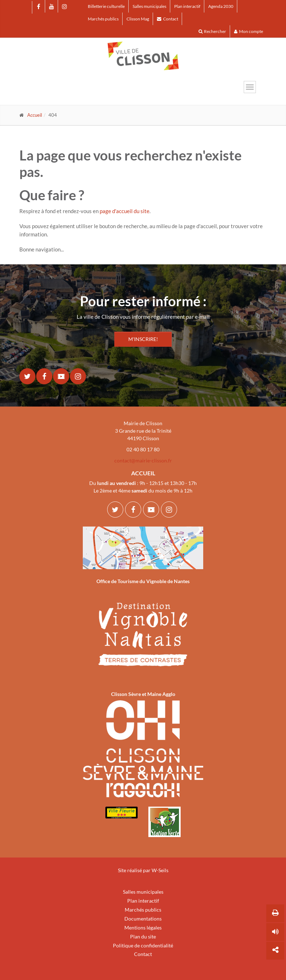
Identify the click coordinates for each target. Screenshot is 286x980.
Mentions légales (143, 928)
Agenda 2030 (221, 6)
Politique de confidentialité (143, 945)
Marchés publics (103, 19)
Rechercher (212, 31)
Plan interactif (187, 6)
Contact (168, 19)
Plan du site (143, 936)
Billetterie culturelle (106, 6)
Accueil (35, 115)
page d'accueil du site (125, 211)
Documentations (143, 919)
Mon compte (249, 31)
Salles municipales (149, 6)
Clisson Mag (138, 19)
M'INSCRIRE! (143, 339)
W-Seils (160, 870)
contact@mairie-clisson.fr (143, 460)
